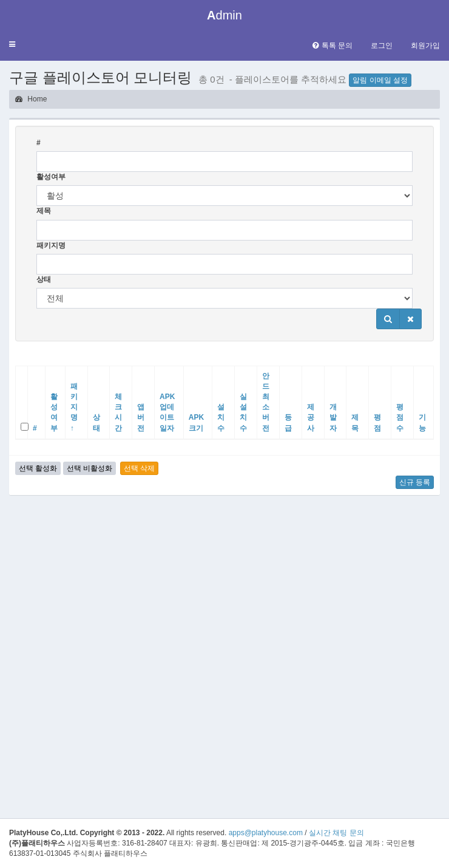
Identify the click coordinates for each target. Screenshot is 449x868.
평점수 (400, 417)
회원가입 (425, 46)
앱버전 (141, 417)
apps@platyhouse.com (266, 833)
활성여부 (51, 177)
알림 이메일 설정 (380, 80)
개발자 (333, 417)
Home (31, 99)
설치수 (221, 417)
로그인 (382, 46)
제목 (44, 211)
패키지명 (51, 245)
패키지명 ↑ (74, 407)
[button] (12, 45)
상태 (44, 279)
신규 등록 (415, 482)
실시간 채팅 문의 (336, 833)
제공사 (311, 417)
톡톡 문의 (333, 46)
